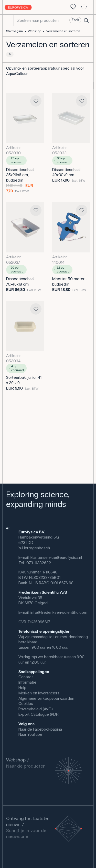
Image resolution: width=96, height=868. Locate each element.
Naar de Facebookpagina (40, 729)
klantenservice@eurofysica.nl (56, 557)
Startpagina (14, 31)
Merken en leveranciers (39, 693)
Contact (26, 677)
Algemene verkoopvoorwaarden (46, 698)
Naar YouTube (30, 734)
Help (22, 688)
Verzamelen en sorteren (63, 31)
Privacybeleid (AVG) (36, 709)
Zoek (75, 20)
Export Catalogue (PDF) (39, 714)
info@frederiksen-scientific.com (59, 612)
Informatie (27, 682)
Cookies (26, 704)
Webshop (35, 31)
